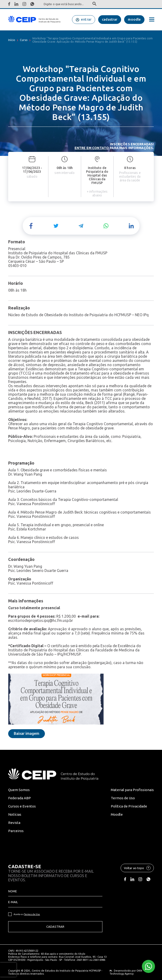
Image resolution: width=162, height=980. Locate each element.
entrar (86, 19)
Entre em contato (92, 148)
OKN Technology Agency (126, 972)
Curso (24, 40)
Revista (14, 823)
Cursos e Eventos (22, 806)
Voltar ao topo (137, 868)
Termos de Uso (123, 798)
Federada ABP (20, 798)
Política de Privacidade (129, 806)
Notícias (15, 814)
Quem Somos (19, 790)
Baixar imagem (27, 733)
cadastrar (110, 19)
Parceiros (16, 831)
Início (12, 40)
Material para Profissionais (132, 790)
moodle (134, 19)
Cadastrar (55, 927)
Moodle (117, 814)
